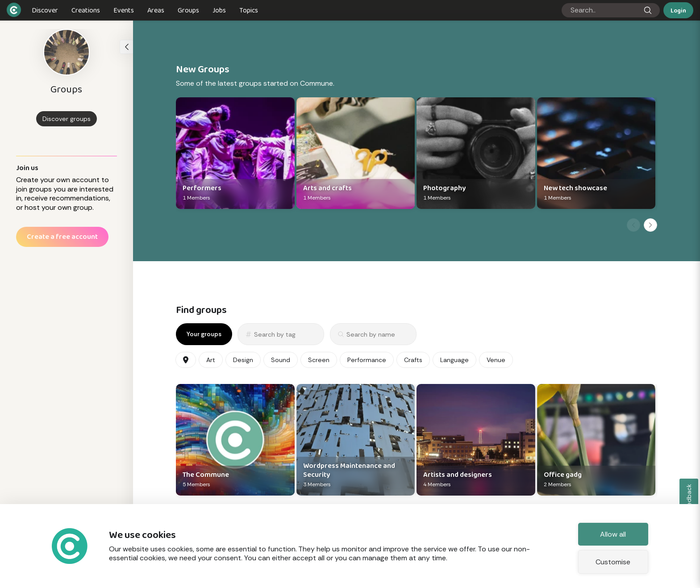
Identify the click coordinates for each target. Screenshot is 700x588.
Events (124, 10)
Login (678, 10)
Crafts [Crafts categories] (413, 360)
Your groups (204, 334)
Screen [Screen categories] (319, 360)
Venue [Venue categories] (496, 360)
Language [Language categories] (454, 360)
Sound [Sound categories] (281, 360)
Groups (188, 10)
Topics (249, 10)
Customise (613, 562)
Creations (86, 10)
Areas (156, 10)
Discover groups (67, 119)
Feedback (689, 498)
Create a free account (62, 236)
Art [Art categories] (211, 360)
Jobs (219, 10)
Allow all (613, 534)
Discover (45, 10)
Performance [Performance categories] (367, 360)
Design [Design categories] (243, 360)
